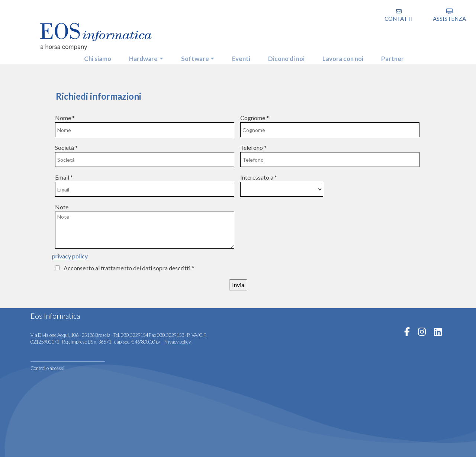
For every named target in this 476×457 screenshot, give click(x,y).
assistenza (449, 19)
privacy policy (70, 256)
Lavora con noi (347, 56)
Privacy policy (177, 342)
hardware (140, 56)
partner (398, 56)
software (193, 56)
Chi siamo (92, 56)
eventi (241, 56)
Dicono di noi (287, 56)
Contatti (399, 19)
